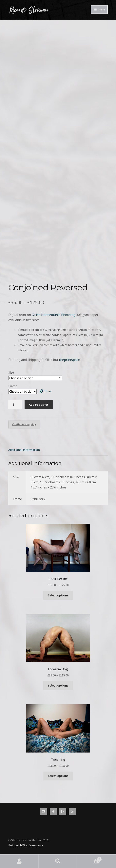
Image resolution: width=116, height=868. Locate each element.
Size (11, 372)
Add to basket (39, 404)
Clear (48, 391)
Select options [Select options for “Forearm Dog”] (58, 685)
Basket (90, 858)
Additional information (24, 450)
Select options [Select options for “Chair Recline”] (58, 595)
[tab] (58, 450)
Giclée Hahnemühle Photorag (54, 315)
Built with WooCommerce (26, 845)
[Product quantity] (15, 405)
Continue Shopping (24, 424)
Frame (13, 386)
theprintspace (69, 360)
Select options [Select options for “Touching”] (58, 776)
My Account (19, 861)
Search (58, 861)
